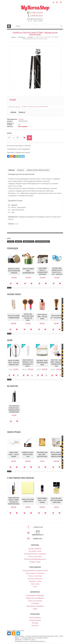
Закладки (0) (57, 2)
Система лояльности (35, 578)
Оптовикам (35, 603)
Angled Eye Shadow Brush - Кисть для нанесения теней (14, 363)
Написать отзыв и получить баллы (38, 107)
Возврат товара (35, 561)
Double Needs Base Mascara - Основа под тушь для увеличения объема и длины (14, 501)
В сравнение (18, 375)
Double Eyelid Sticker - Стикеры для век (28, 501)
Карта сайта (35, 583)
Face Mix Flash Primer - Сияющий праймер (14, 317)
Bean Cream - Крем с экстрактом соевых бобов (42, 363)
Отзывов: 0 (25, 107)
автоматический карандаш (43, 241)
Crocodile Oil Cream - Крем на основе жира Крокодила (14, 271)
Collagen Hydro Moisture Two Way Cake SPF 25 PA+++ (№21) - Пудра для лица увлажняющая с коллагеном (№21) (57, 272)
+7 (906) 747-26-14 (36, 12)
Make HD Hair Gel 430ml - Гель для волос (42, 317)
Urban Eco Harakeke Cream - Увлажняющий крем (28, 271)
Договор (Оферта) (35, 548)
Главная (13, 37)
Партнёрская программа (35, 606)
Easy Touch (11, 241)
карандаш (18, 241)
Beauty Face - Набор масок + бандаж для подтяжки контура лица (57, 363)
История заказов (35, 620)
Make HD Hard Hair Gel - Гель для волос (56, 317)
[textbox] (39, 26)
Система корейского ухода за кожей (35, 570)
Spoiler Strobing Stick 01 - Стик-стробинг (42, 501)
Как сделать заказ (35, 551)
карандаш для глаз (29, 241)
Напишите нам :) (38, 538)
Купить (11, 283)
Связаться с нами (35, 581)
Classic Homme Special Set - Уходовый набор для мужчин (42, 271)
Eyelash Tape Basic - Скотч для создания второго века (57, 501)
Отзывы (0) (22, 112)
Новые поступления (35, 600)
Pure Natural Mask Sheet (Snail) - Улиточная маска (42, 455)
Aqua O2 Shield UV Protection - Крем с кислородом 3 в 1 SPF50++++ (28, 363)
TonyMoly (21, 119)
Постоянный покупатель (54, 2)
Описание (13, 112)
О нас (35, 586)
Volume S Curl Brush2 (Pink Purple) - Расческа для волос (28, 317)
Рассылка (35, 625)
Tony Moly (30, 37)
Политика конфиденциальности (35, 559)
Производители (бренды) (35, 595)
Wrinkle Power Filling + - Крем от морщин (14, 455)
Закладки (35, 622)
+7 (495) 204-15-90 (36, 15)
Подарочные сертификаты (35, 598)
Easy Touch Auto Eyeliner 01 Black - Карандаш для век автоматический (14, 409)
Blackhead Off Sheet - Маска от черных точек (28, 455)
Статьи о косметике (35, 576)
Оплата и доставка (35, 556)
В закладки (24, 138)
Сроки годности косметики (35, 573)
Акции (35, 608)
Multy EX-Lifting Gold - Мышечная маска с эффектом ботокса (57, 455)
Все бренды (22, 37)
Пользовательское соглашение (35, 553)
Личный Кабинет (35, 617)
